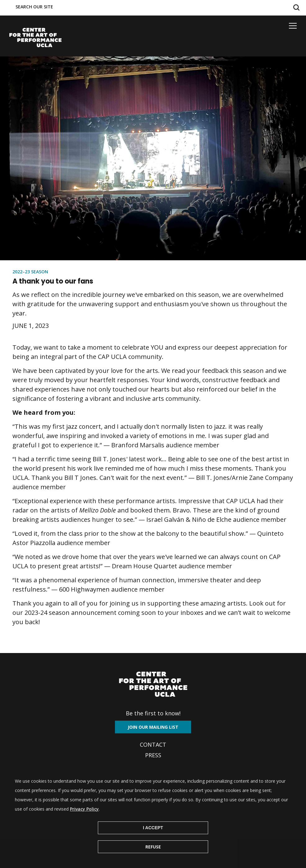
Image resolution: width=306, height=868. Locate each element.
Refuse (153, 857)
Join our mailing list (153, 727)
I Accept (153, 838)
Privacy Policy (84, 819)
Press (153, 755)
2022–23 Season (30, 272)
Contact (153, 745)
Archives (153, 766)
